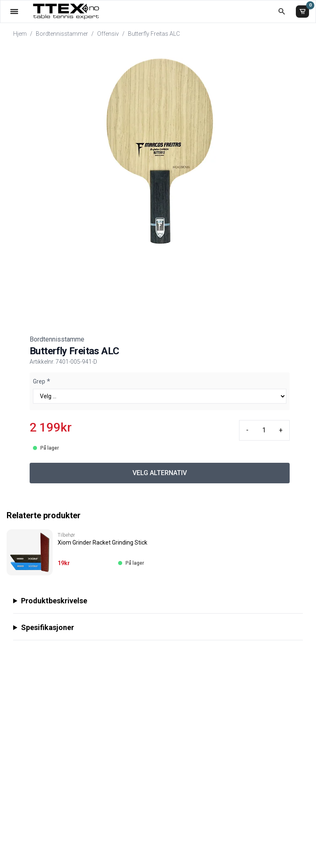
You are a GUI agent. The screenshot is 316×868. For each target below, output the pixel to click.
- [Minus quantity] (247, 430)
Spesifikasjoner (48, 627)
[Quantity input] (264, 430)
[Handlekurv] (302, 12)
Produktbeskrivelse (54, 601)
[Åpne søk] (282, 11)
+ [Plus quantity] (281, 430)
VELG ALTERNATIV (160, 473)
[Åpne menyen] (14, 11)
